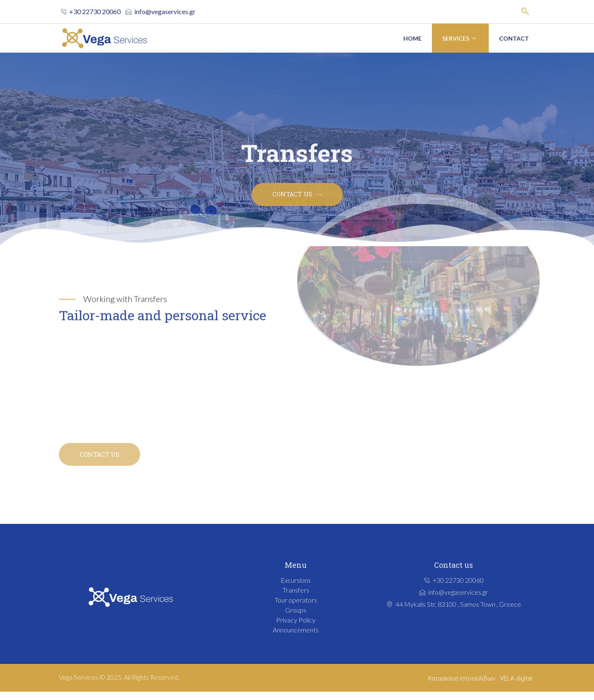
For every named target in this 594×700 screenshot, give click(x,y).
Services (460, 38)
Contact (514, 38)
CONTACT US (99, 461)
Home (412, 38)
